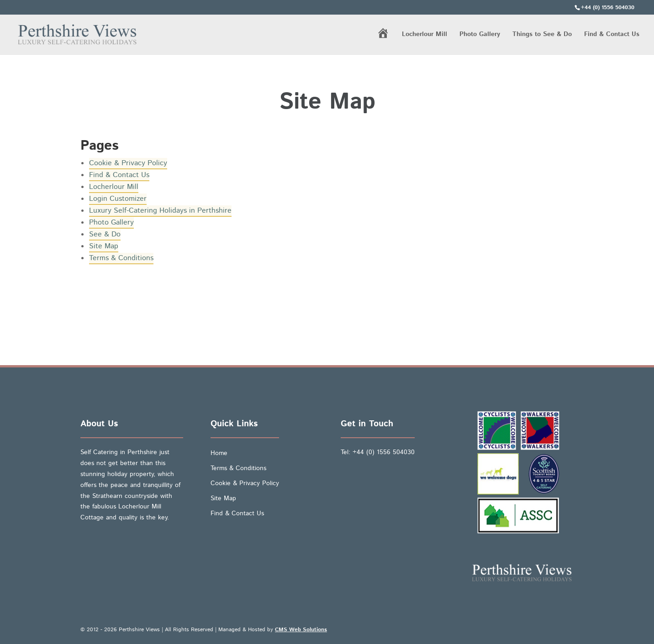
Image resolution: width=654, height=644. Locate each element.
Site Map (104, 246)
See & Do (105, 234)
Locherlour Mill (425, 35)
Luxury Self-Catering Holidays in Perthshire (160, 211)
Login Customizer (118, 199)
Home (219, 453)
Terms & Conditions (121, 258)
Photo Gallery (480, 35)
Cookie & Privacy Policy (128, 163)
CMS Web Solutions (301, 630)
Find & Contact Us (612, 35)
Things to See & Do (542, 35)
